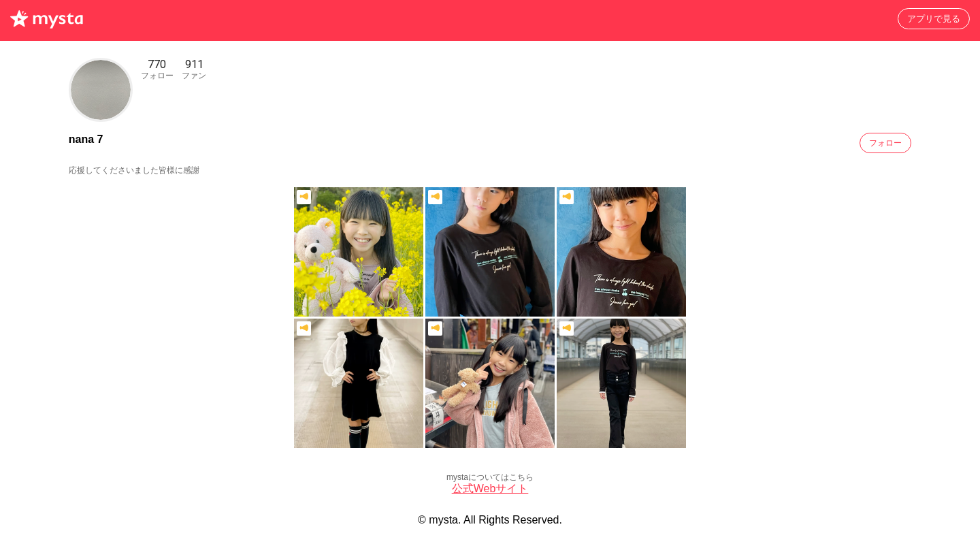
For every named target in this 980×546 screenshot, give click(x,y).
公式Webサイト (490, 488)
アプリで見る (934, 19)
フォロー (885, 143)
